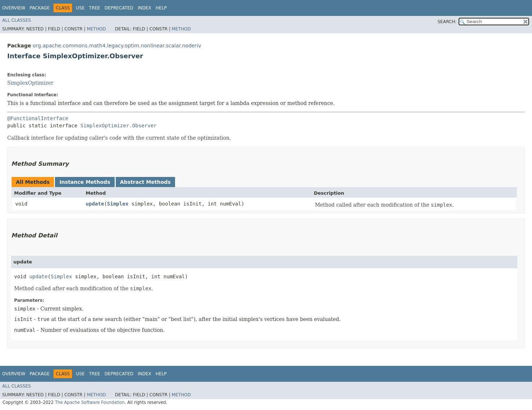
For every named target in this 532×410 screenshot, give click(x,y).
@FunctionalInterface (38, 118)
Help (161, 8)
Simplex (118, 204)
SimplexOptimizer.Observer (118, 126)
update (95, 204)
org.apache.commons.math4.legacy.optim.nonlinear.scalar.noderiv (117, 46)
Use (80, 8)
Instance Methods (85, 182)
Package (40, 8)
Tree (95, 8)
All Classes (16, 20)
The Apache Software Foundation (90, 402)
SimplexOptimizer (30, 83)
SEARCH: (447, 22)
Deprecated (119, 8)
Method (96, 29)
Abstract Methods (145, 182)
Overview (14, 8)
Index (145, 8)
